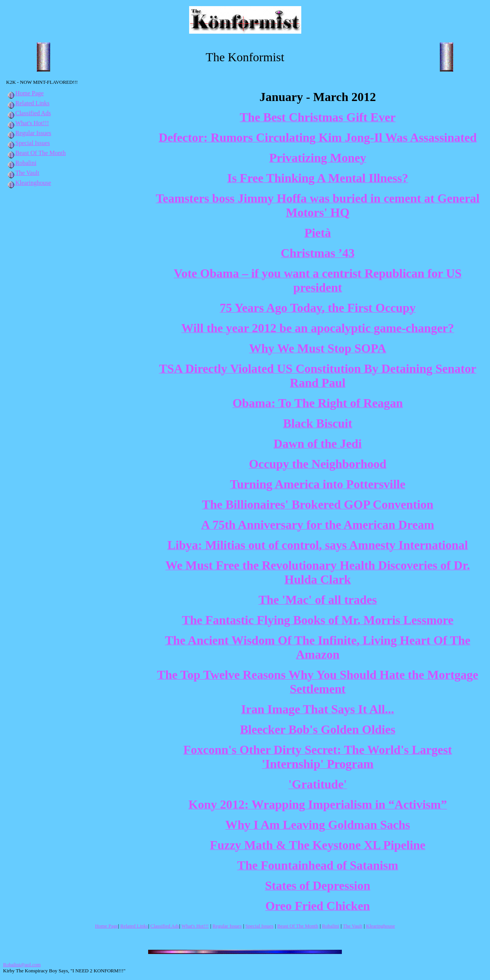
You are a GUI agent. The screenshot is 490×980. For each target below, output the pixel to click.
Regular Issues (29, 133)
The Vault (23, 173)
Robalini (21, 163)
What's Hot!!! (32, 123)
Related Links (28, 103)
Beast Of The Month (36, 153)
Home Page (25, 93)
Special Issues (28, 143)
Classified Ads (29, 113)
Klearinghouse (29, 183)
